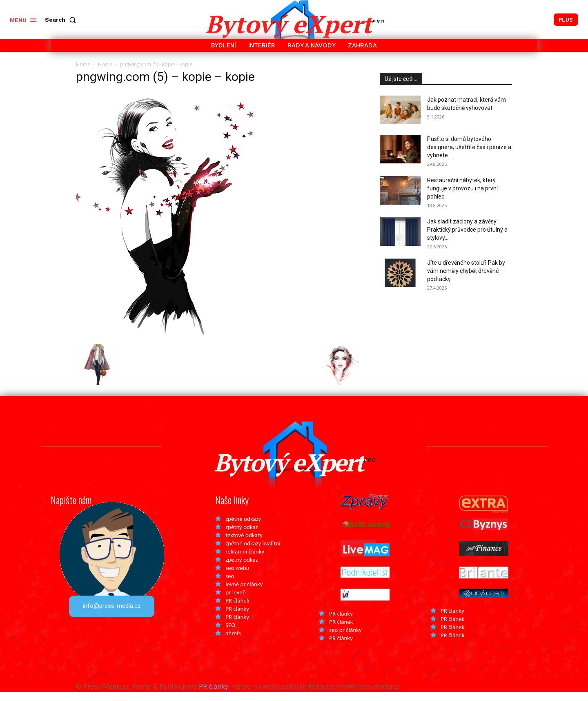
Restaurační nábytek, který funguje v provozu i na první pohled (462, 188)
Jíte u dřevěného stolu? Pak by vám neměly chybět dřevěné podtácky (466, 271)
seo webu (237, 577)
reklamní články (245, 560)
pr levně (235, 601)
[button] (62, 20)
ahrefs (233, 642)
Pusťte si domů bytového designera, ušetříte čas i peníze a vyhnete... (469, 147)
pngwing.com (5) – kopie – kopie (165, 77)
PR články (237, 618)
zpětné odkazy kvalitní (253, 552)
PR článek (237, 609)
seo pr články (345, 639)
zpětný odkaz (242, 536)
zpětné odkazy (243, 528)
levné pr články (244, 593)
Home (83, 64)
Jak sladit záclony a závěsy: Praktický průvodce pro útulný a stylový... (467, 230)
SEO (230, 634)
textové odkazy (244, 544)
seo (230, 585)
